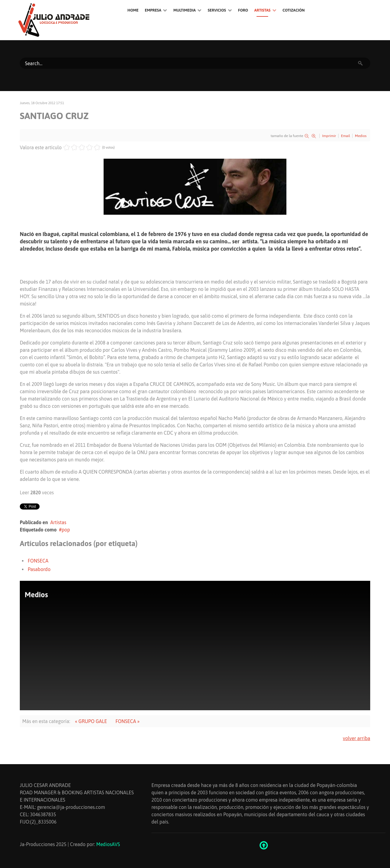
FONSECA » (128, 721)
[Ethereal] (67, 20)
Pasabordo (39, 569)
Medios (361, 136)
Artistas (58, 522)
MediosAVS (108, 844)
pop (66, 530)
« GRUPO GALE (91, 721)
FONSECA (38, 561)
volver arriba (356, 738)
